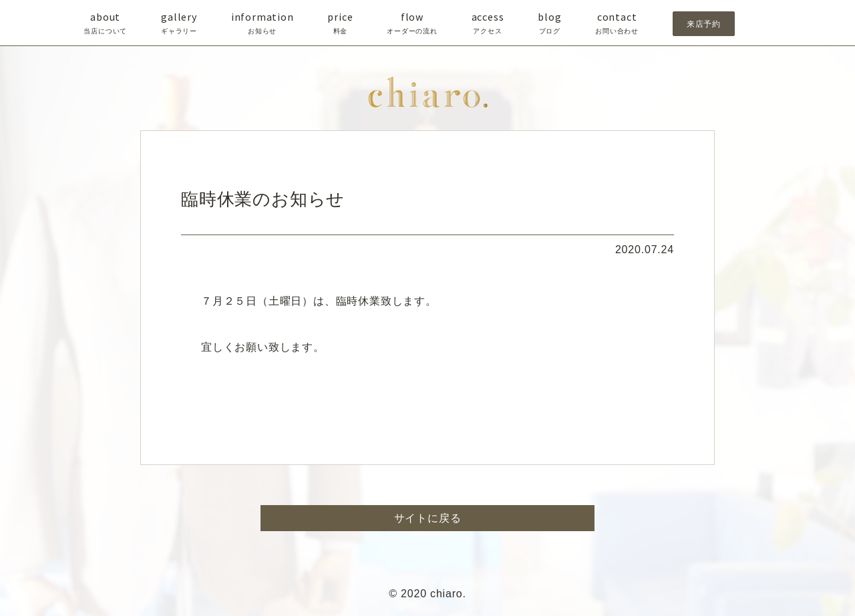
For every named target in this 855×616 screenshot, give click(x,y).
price (340, 23)
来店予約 (704, 24)
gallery (179, 23)
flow (412, 23)
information (263, 23)
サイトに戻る (428, 518)
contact (617, 23)
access (488, 23)
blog (549, 23)
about (105, 23)
